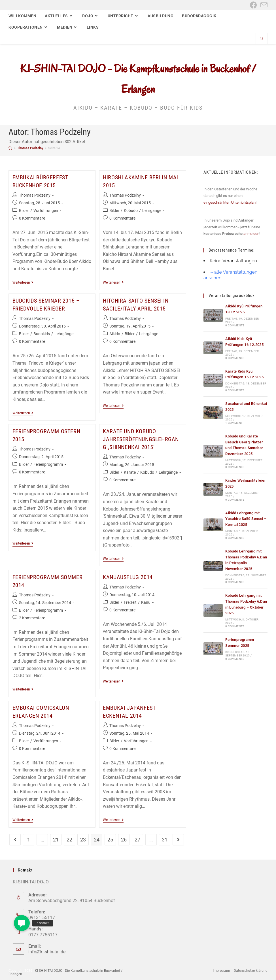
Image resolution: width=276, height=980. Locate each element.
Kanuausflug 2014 (128, 577)
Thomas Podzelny (35, 195)
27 (137, 840)
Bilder (24, 211)
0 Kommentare (32, 218)
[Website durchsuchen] (262, 39)
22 (69, 840)
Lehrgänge (152, 211)
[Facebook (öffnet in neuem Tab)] (253, 5)
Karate (130, 472)
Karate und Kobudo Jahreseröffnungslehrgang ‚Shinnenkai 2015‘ (141, 439)
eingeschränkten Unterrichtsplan (230, 202)
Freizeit (130, 602)
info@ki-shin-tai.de (47, 952)
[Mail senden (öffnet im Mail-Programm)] (263, 5)
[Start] (10, 148)
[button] (22, 923)
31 (165, 840)
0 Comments (235, 325)
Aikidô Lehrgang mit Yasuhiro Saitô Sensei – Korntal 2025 (246, 519)
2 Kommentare (32, 618)
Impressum (221, 971)
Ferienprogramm (48, 464)
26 (124, 840)
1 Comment (234, 423)
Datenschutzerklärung (251, 971)
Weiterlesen (23, 283)
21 (56, 840)
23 (83, 840)
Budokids (42, 334)
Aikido (115, 334)
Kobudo (131, 211)
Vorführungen (46, 211)
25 (110, 840)
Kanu (146, 602)
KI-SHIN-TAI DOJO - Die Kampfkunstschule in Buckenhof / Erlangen (65, 972)
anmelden (251, 234)
